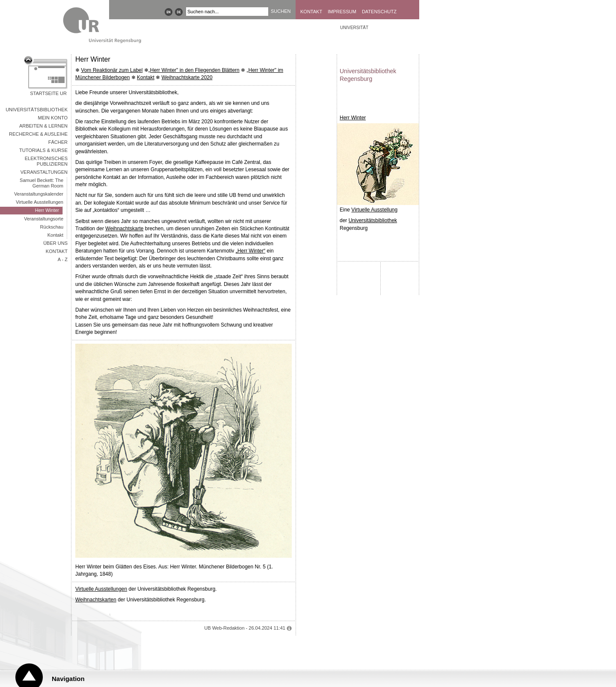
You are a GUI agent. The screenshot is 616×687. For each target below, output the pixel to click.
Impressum (342, 12)
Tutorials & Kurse (43, 150)
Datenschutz (379, 12)
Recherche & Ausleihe (38, 134)
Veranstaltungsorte (44, 219)
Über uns (55, 243)
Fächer (58, 142)
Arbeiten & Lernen (43, 126)
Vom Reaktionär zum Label (112, 70)
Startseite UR (48, 93)
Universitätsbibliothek (37, 110)
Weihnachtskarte (124, 229)
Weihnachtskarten (96, 600)
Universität (354, 28)
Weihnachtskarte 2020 (187, 77)
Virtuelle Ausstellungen (40, 202)
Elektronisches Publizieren (46, 161)
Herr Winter (47, 210)
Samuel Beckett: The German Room (41, 183)
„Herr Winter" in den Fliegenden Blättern (194, 70)
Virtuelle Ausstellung (374, 210)
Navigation (68, 679)
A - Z (63, 259)
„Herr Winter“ (250, 251)
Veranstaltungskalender (39, 194)
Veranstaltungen (44, 172)
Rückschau (52, 227)
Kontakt (311, 12)
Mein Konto (53, 118)
